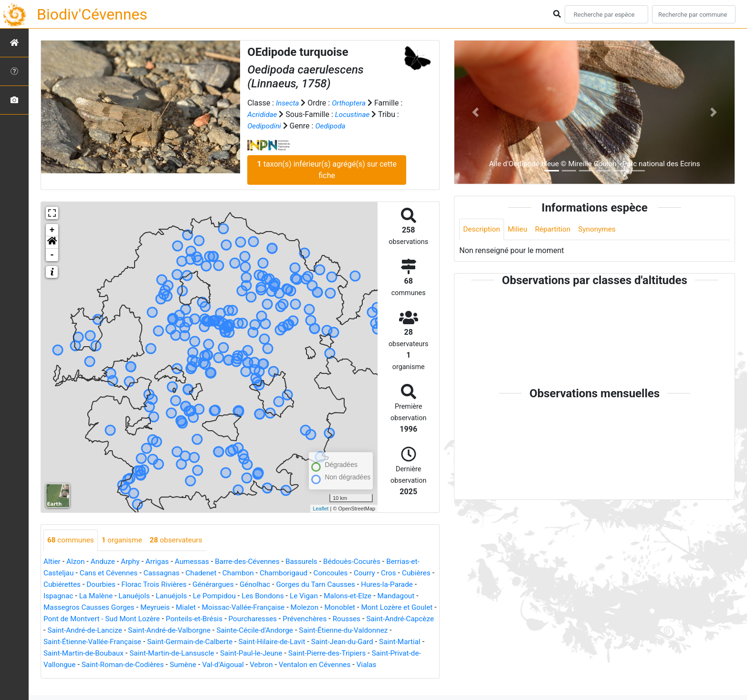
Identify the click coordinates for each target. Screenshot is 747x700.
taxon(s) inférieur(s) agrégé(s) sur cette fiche (327, 170)
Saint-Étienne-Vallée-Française (147, 642)
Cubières (58, 585)
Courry (377, 573)
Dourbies (139, 585)
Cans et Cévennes (111, 573)
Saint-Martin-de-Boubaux (157, 653)
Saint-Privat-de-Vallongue (117, 665)
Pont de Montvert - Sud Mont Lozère (165, 619)
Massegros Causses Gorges (136, 608)
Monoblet (397, 608)
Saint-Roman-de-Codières (209, 665)
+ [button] (52, 230)
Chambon (246, 573)
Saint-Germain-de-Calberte (248, 642)
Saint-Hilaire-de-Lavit (334, 642)
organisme (125, 540)
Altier (52, 562)
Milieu (520, 229)
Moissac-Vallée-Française (296, 608)
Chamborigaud (293, 573)
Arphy (133, 562)
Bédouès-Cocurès (364, 562)
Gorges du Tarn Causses (363, 585)
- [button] (52, 255)
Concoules (342, 573)
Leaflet (321, 509)
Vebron (353, 665)
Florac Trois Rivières (195, 585)
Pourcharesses (323, 619)
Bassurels (312, 562)
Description (482, 229)
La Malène (136, 596)
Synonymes (602, 229)
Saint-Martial (87, 653)
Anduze (105, 562)
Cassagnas (166, 573)
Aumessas (197, 562)
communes (72, 540)
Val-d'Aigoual (314, 665)
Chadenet (208, 573)
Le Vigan (352, 596)
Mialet (237, 608)
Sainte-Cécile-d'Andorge (341, 631)
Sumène (272, 665)
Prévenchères (377, 619)
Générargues (256, 585)
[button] (52, 243)
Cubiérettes (99, 585)
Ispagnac (97, 596)
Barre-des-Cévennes (255, 562)
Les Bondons (310, 596)
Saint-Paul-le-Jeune (332, 653)
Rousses (421, 619)
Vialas (93, 676)
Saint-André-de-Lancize (163, 631)
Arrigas (162, 562)
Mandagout (63, 608)
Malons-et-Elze (398, 596)
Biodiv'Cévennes (92, 14)
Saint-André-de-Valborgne (251, 631)
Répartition (556, 229)
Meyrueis (205, 608)
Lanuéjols (176, 596)
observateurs (181, 540)
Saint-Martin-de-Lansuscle (249, 653)
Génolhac (300, 585)
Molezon (360, 608)
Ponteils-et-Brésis (262, 619)
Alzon (77, 562)
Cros (403, 573)
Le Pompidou (259, 596)
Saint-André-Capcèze (83, 631)
